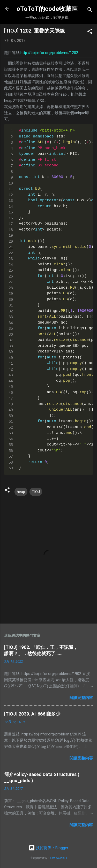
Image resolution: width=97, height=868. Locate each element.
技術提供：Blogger (48, 848)
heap (21, 492)
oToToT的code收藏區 (47, 9)
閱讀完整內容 (81, 698)
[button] (90, 32)
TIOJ (36, 492)
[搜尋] (90, 10)
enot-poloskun (59, 858)
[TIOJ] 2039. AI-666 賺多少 (32, 714)
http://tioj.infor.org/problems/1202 (49, 53)
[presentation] (26, 686)
